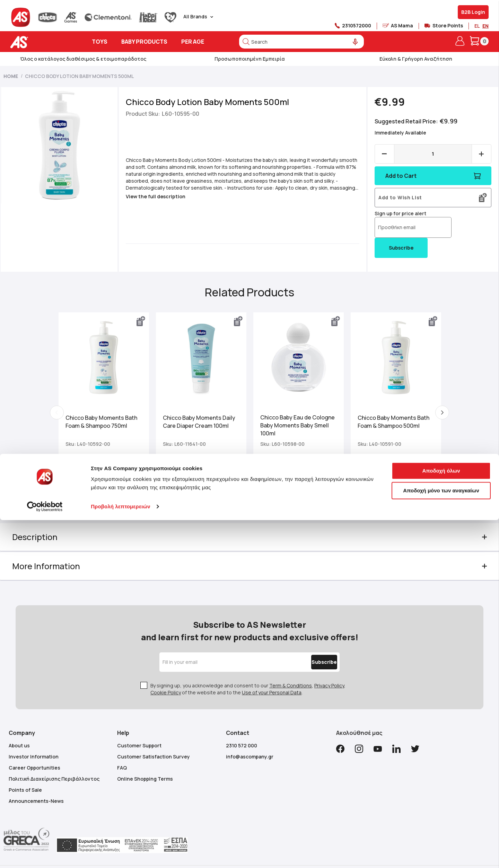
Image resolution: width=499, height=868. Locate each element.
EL (477, 26)
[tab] (250, 533)
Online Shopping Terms (145, 761)
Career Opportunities (34, 750)
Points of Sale (25, 772)
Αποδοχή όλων (441, 819)
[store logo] (41, 42)
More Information (56, 562)
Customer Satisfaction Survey (154, 739)
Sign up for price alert (395, 213)
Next (434, 410)
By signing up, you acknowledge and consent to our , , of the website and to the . (248, 671)
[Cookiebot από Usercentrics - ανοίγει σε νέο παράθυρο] (45, 854)
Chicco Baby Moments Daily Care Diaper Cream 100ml (203, 418)
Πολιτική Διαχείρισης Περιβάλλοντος (54, 761)
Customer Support (139, 728)
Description (45, 533)
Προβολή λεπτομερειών (121, 854)
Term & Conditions (291, 668)
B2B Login (473, 12)
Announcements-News (36, 783)
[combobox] (301, 42)
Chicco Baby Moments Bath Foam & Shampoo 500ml (389, 418)
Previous (65, 410)
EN (485, 26)
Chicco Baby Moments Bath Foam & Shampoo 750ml (110, 418)
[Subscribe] (309, 644)
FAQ (122, 750)
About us (19, 728)
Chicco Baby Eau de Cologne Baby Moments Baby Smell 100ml (292, 421)
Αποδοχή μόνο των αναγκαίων (441, 838)
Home (11, 76)
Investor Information (34, 739)
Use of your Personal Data (272, 675)
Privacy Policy (329, 668)
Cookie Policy (166, 675)
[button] (145, 321)
